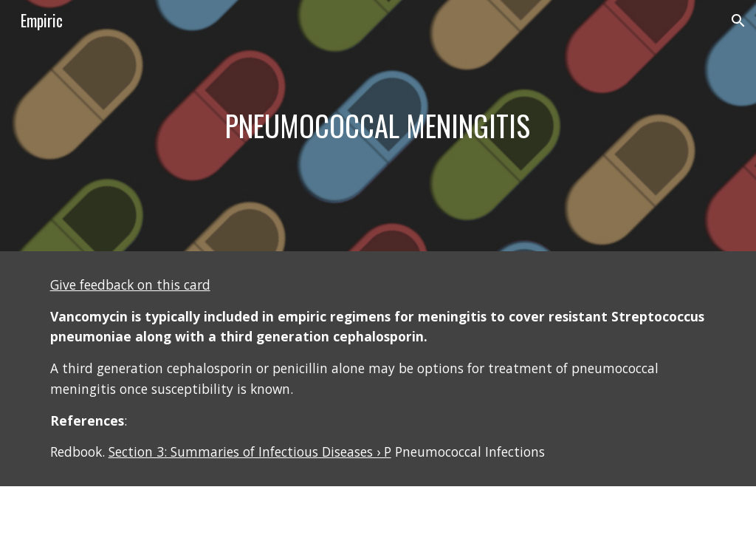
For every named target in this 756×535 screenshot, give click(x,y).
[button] (738, 21)
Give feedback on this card (130, 284)
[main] (378, 126)
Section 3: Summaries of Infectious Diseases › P (250, 451)
